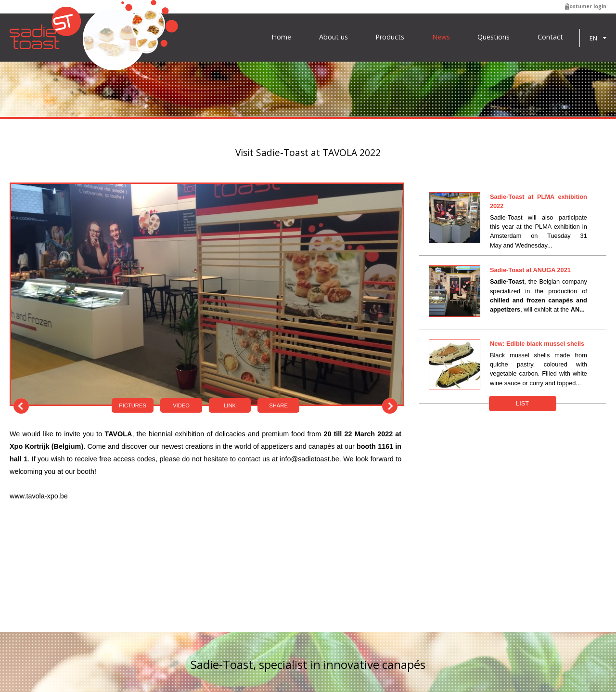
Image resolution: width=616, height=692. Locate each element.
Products (390, 37)
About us (334, 37)
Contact (550, 37)
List (522, 403)
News (441, 37)
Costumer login (586, 6)
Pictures (133, 405)
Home (281, 37)
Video (181, 405)
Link (230, 405)
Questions (494, 37)
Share (278, 405)
